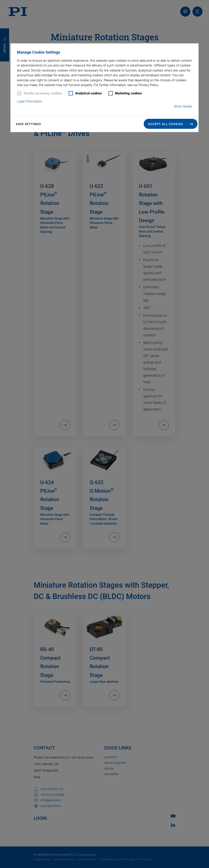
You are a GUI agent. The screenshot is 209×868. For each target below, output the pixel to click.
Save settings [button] (28, 124)
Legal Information (29, 101)
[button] (171, 124)
